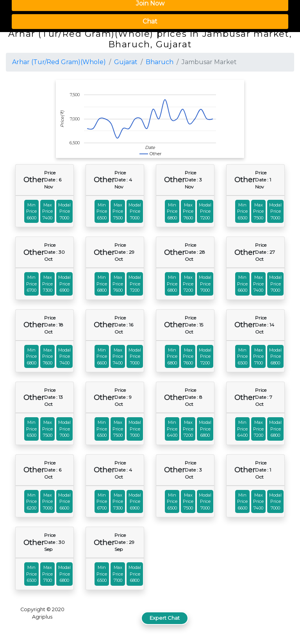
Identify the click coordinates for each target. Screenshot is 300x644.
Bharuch (160, 62)
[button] (278, 13)
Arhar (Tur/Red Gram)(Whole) (59, 62)
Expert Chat (165, 618)
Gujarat (126, 62)
